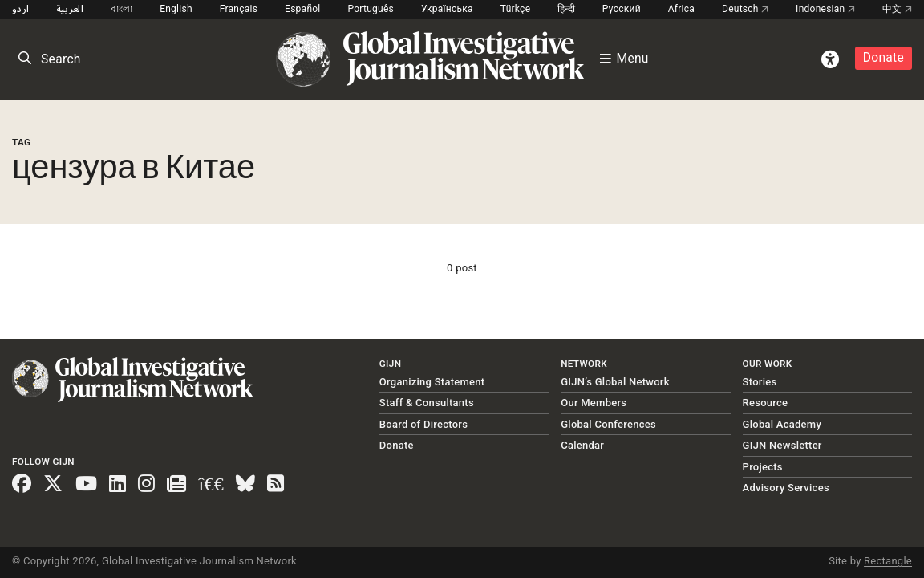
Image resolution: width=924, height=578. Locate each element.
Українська (447, 9)
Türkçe (515, 9)
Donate (883, 58)
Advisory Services (786, 488)
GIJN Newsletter (782, 445)
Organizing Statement (432, 382)
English (176, 9)
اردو (20, 9)
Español (303, 9)
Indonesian (825, 9)
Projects (763, 467)
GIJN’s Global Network (615, 382)
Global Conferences (608, 424)
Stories (760, 382)
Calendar (582, 445)
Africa (681, 9)
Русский (622, 9)
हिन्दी (566, 9)
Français (239, 9)
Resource (766, 403)
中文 (897, 9)
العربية (70, 9)
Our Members (594, 403)
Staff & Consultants (427, 403)
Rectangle (888, 561)
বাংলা (122, 9)
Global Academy (782, 424)
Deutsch (745, 9)
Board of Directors (423, 424)
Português (371, 9)
